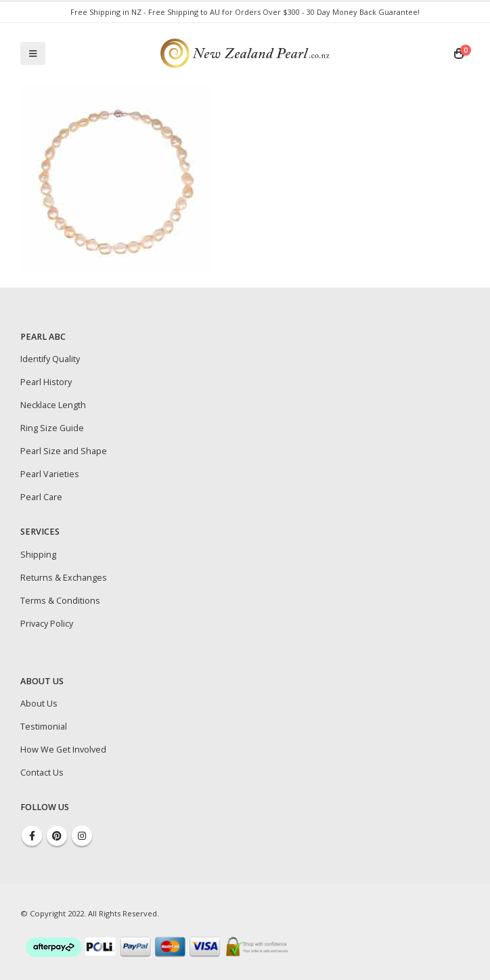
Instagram (82, 836)
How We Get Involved (63, 750)
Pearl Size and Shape (64, 451)
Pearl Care (41, 497)
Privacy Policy (47, 624)
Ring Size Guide (52, 428)
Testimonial (44, 727)
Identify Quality (50, 359)
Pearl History (46, 382)
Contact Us (42, 773)
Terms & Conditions (60, 601)
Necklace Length (53, 405)
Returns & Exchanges (64, 578)
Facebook (32, 836)
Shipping (38, 555)
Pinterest (57, 836)
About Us (39, 704)
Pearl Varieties (50, 474)
